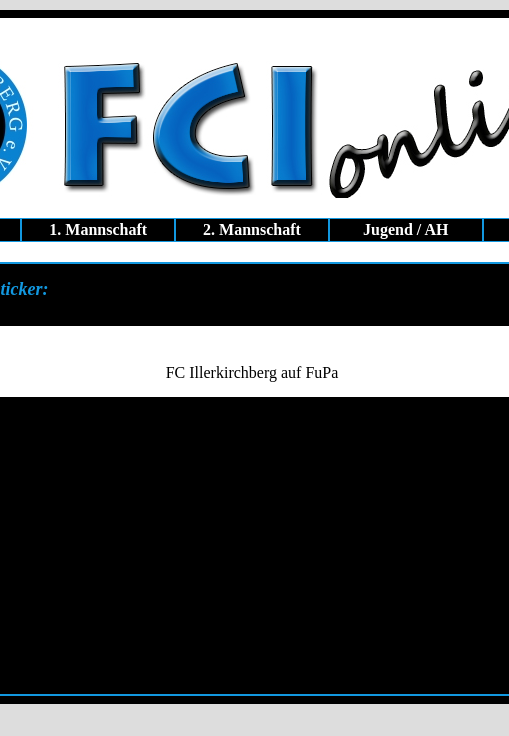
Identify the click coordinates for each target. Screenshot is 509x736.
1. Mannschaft (98, 229)
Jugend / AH (405, 229)
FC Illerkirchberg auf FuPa (252, 372)
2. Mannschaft (252, 229)
